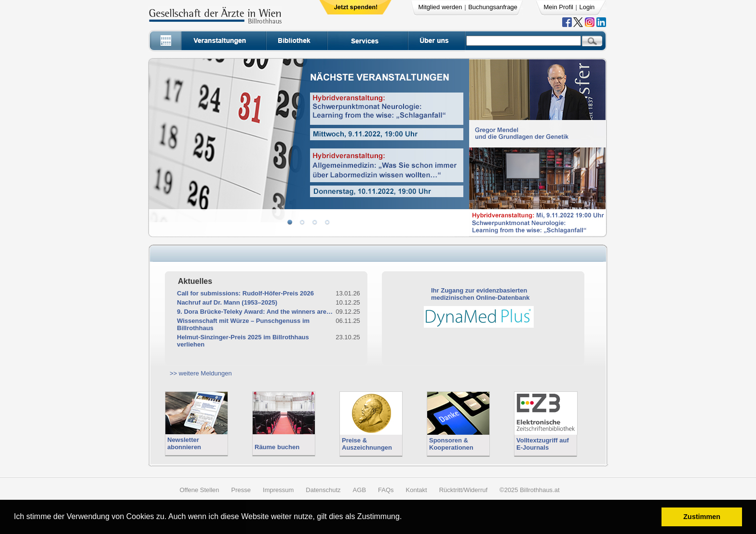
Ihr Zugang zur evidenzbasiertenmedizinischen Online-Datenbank (480, 294)
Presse (241, 490)
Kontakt (417, 490)
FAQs (386, 490)
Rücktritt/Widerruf (463, 490)
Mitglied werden (440, 7)
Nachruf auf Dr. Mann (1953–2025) (227, 302)
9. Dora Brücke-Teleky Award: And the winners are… (255, 312)
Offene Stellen (199, 490)
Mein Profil (559, 7)
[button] (405, 518)
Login (587, 7)
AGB (359, 490)
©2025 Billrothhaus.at (530, 490)
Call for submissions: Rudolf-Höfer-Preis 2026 (245, 293)
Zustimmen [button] (702, 517)
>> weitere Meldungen (201, 373)
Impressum (278, 490)
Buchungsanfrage (493, 7)
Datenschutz (323, 490)
